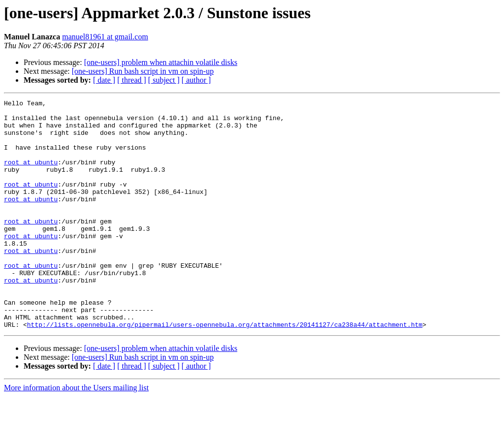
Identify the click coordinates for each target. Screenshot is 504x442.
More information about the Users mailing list (76, 433)
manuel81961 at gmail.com (105, 37)
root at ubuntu (31, 175)
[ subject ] (164, 80)
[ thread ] (132, 80)
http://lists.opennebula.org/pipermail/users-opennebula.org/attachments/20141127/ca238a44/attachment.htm (225, 370)
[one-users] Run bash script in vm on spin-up (143, 71)
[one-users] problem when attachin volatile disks (161, 62)
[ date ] (104, 80)
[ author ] (196, 80)
